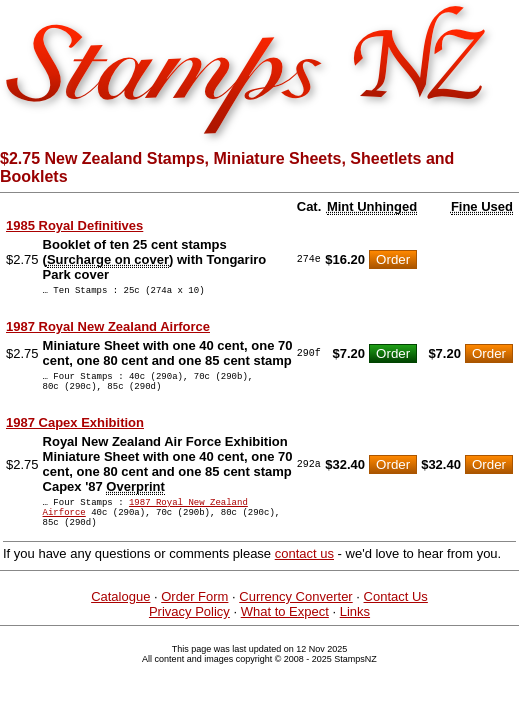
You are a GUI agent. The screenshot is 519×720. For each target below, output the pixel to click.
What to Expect (285, 629)
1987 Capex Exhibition (75, 431)
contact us (304, 571)
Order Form (194, 614)
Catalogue (120, 614)
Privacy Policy (189, 629)
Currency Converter (295, 614)
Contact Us (396, 614)
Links (355, 629)
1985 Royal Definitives (74, 225)
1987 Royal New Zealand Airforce (108, 329)
